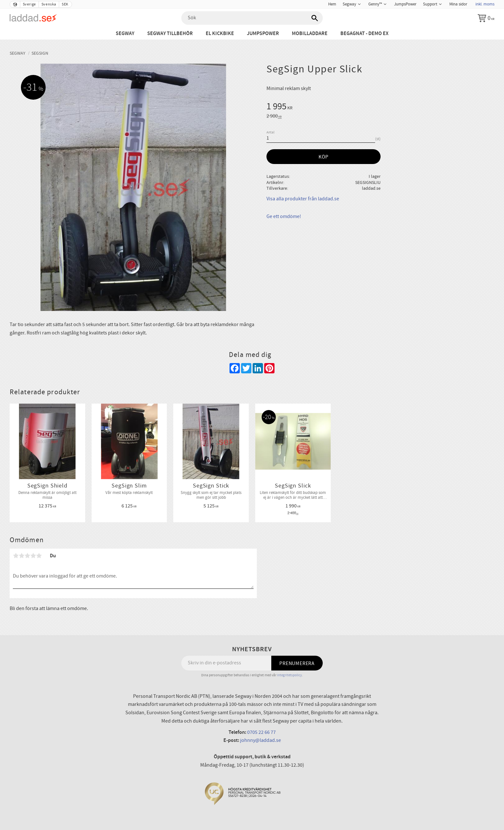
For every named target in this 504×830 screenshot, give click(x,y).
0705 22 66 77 (261, 732)
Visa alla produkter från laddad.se (303, 199)
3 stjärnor (27, 556)
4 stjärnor (33, 556)
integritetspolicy (289, 675)
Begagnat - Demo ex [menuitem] (364, 34)
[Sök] (315, 18)
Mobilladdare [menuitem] (310, 34)
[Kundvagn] (486, 18)
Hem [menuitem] (332, 4)
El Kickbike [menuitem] (220, 34)
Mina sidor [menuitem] (458, 4)
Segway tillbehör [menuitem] (170, 34)
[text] (380, 107)
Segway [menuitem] (349, 4)
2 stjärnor (22, 556)
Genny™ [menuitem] (375, 4)
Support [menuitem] (430, 4)
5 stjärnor (39, 556)
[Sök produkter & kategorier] (252, 18)
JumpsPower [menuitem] (405, 4)
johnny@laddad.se (261, 740)
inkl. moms (485, 4)
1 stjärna (16, 556)
